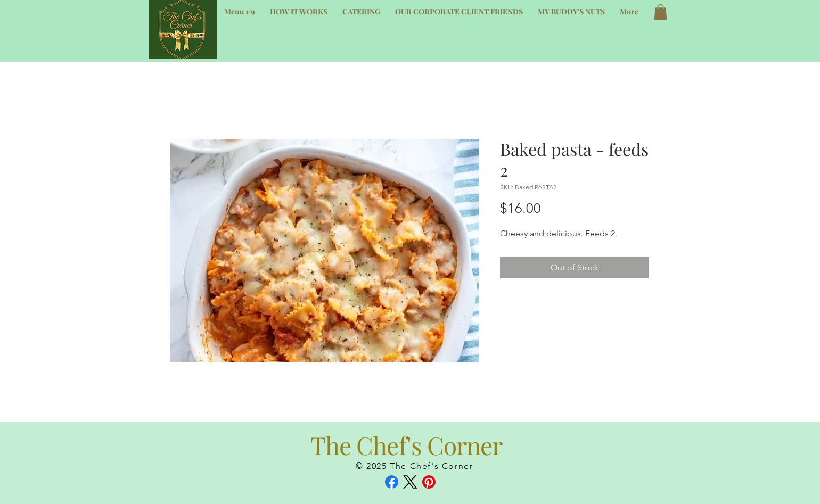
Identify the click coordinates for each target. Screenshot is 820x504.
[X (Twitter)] (410, 482)
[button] (661, 12)
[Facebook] (392, 482)
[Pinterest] (429, 482)
